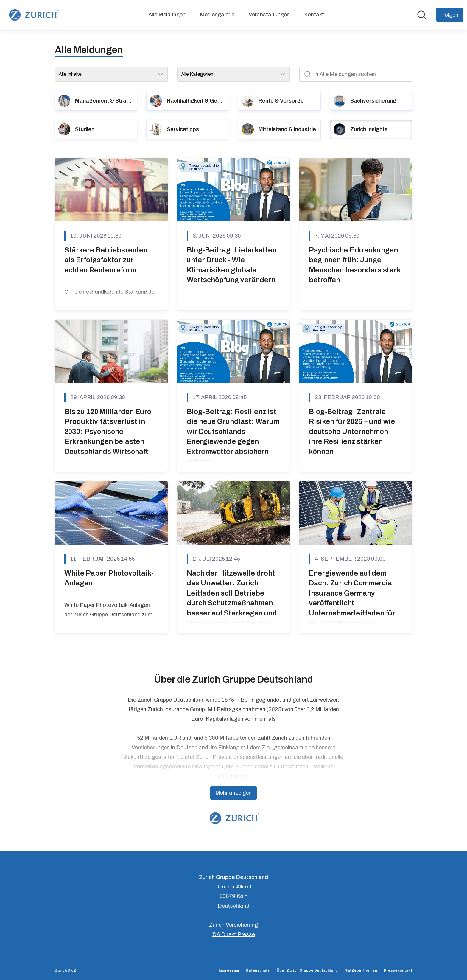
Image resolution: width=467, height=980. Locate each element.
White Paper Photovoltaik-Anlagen (109, 578)
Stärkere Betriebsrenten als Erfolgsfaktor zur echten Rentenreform (106, 260)
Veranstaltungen (269, 15)
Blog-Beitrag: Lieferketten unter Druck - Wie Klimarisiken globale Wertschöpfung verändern (232, 265)
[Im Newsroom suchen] (422, 15)
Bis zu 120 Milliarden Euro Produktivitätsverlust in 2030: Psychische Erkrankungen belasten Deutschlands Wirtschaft (108, 432)
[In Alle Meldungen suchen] (356, 74)
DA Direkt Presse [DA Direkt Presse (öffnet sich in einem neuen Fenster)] (234, 934)
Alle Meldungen (167, 15)
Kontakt (314, 15)
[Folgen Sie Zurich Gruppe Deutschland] (450, 15)
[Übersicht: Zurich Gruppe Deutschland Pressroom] (33, 15)
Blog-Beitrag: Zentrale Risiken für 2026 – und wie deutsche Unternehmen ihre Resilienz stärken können (352, 432)
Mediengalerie (217, 15)
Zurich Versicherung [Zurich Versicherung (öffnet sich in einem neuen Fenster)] (233, 925)
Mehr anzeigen (233, 793)
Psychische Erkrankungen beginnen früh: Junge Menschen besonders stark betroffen (355, 265)
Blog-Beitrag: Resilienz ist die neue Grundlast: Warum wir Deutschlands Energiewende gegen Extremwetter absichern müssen (233, 437)
